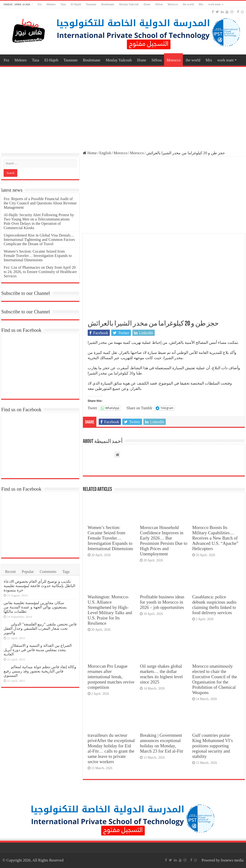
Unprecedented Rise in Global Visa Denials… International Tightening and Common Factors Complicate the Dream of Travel (39, 240)
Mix (201, 4)
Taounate (91, 4)
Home (90, 153)
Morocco (173, 4)
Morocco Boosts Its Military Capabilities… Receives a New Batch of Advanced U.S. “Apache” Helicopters (215, 538)
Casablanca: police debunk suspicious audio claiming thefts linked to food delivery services (214, 605)
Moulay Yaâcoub (129, 4)
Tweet (92, 408)
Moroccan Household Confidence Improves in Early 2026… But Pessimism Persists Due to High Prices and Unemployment (163, 541)
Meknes (51, 4)
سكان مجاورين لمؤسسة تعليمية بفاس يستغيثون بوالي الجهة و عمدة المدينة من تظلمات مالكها (35, 607)
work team (214, 4)
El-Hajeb (76, 4)
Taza (63, 4)
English (105, 153)
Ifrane (147, 4)
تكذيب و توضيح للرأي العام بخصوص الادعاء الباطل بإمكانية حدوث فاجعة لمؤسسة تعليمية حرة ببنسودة (39, 586)
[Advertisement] (123, 107)
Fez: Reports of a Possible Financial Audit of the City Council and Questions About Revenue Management (40, 203)
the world (188, 4)
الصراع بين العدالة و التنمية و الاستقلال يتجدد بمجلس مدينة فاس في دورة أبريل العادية (38, 650)
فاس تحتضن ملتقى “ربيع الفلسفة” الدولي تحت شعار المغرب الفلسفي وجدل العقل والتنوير (40, 628)
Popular (28, 572)
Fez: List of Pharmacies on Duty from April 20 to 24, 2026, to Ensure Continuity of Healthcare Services (40, 272)
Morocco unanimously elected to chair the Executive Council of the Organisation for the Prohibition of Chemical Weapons (215, 679)
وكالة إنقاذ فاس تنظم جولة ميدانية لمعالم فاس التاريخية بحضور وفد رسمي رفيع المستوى (40, 671)
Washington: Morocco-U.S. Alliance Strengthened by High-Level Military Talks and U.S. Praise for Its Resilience (110, 610)
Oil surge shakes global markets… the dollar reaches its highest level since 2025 (161, 674)
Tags (66, 572)
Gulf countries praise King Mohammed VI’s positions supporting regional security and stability (212, 746)
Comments (48, 572)
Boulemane (108, 4)
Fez (40, 4)
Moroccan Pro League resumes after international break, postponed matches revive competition (111, 677)
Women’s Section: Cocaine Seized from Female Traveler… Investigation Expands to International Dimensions (111, 538)
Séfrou (159, 4)
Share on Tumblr (140, 408)
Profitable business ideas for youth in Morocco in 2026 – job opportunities (162, 602)
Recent (10, 572)
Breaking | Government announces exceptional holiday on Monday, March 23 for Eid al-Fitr (162, 743)
